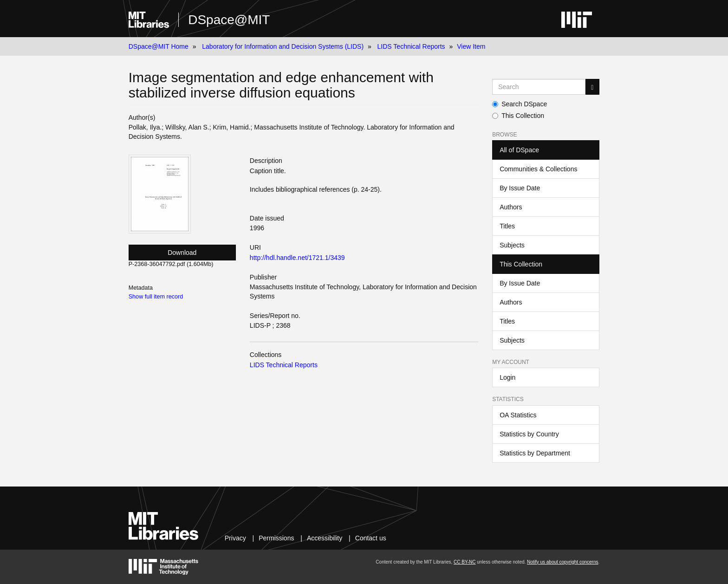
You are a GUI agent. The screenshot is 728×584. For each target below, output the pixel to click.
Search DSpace (520, 104)
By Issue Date (520, 188)
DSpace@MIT (229, 20)
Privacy (235, 538)
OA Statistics (518, 415)
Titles (507, 226)
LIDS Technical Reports (411, 46)
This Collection (518, 116)
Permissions (276, 538)
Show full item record (156, 297)
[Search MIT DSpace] (539, 87)
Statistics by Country (529, 434)
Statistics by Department (535, 453)
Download (182, 253)
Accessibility (325, 538)
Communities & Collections (538, 169)
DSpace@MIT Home (159, 46)
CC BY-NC (465, 562)
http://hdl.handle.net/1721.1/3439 (297, 258)
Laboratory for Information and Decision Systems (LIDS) (283, 46)
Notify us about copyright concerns (562, 562)
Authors (511, 207)
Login (507, 377)
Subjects (512, 245)
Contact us (371, 538)
